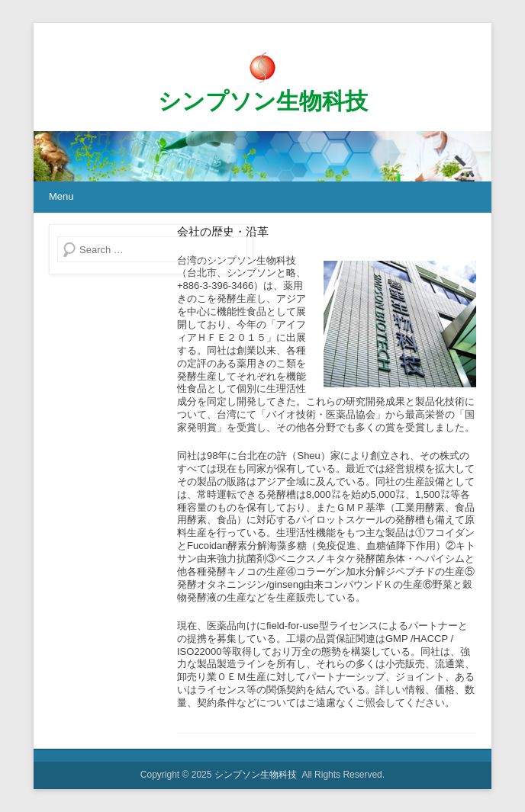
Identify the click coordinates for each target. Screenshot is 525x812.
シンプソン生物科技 (263, 101)
